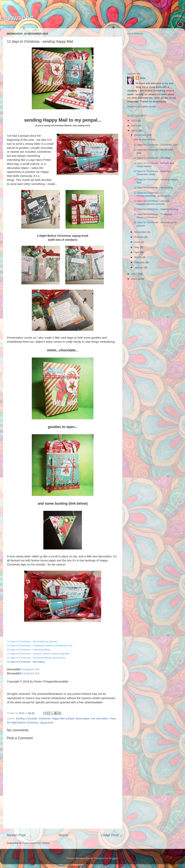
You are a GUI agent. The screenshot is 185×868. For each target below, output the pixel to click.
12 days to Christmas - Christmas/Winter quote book (36, 658)
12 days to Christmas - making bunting (156, 209)
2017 (135, 274)
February (140, 262)
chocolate (32, 718)
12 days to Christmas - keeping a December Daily (153, 173)
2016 (135, 279)
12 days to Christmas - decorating (153, 188)
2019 (135, 126)
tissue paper (83, 718)
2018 (135, 131)
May (137, 247)
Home (63, 835)
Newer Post (16, 835)
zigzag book (47, 723)
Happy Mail (58, 718)
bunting (20, 718)
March (138, 257)
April (137, 252)
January (139, 267)
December (141, 135)
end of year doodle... (146, 139)
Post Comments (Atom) (36, 843)
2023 (135, 121)
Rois (143, 78)
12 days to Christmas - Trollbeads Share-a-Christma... (153, 216)
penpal (70, 718)
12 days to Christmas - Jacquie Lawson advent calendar (38, 654)
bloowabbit (17, 18)
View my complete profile (142, 106)
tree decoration (100, 718)
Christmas (44, 718)
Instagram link (30, 669)
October (139, 237)
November (141, 232)
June (137, 242)
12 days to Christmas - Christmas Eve (156, 145)
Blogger (113, 858)
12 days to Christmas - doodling (152, 158)
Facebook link (31, 673)
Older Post (110, 835)
